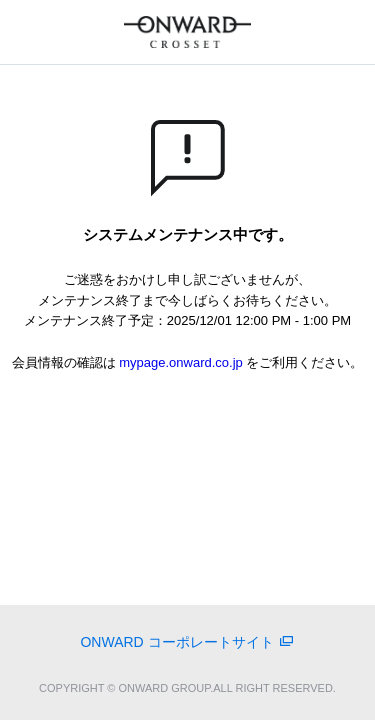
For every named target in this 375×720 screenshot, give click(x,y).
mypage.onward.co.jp (181, 362)
